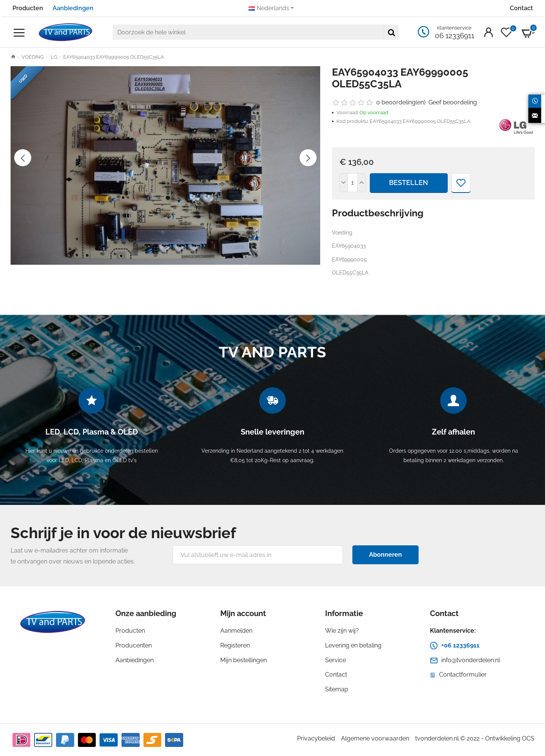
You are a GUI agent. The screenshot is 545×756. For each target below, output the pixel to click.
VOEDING (33, 57)
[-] (344, 183)
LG (53, 57)
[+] (361, 183)
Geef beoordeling (453, 102)
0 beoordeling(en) (401, 102)
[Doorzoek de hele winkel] (391, 32)
